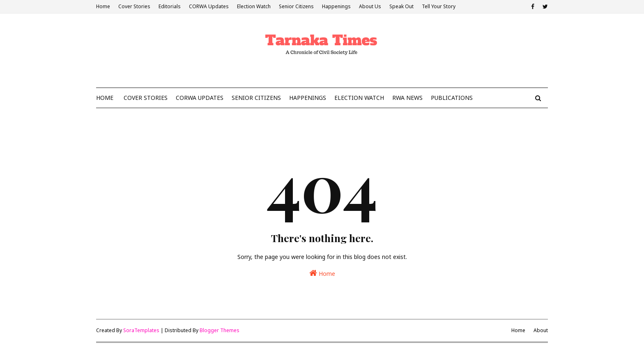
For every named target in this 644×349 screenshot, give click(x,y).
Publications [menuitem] (452, 98)
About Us (370, 6)
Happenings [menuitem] (308, 98)
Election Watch (254, 6)
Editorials (170, 6)
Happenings (336, 6)
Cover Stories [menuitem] (146, 98)
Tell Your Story (439, 6)
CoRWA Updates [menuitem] (200, 98)
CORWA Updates (209, 6)
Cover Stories (134, 6)
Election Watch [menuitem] (359, 98)
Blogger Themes (220, 330)
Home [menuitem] (105, 98)
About (541, 330)
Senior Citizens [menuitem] (256, 98)
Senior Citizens (296, 6)
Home (103, 6)
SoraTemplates (141, 330)
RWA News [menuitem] (407, 98)
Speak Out (401, 6)
